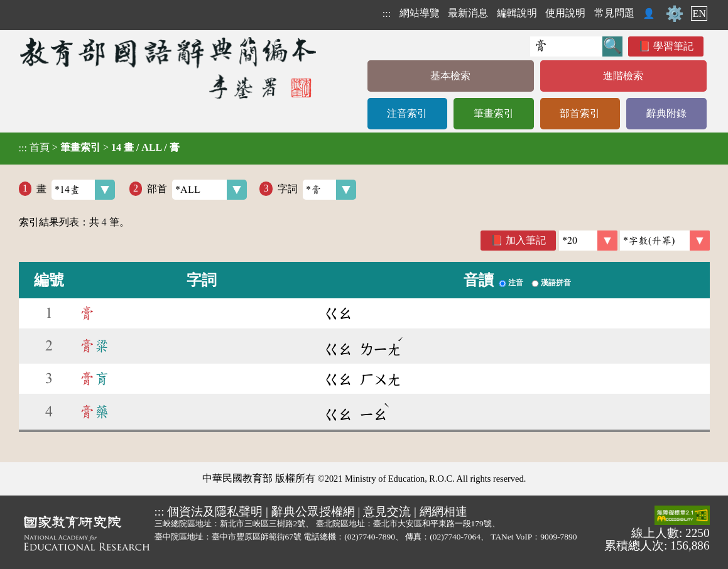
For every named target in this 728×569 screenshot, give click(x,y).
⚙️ (675, 14)
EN (699, 14)
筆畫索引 (494, 113)
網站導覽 (420, 13)
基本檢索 (450, 76)
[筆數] (588, 241)
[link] (665, 241)
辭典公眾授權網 (313, 512)
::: (387, 14)
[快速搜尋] (566, 46)
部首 (197, 190)
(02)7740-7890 (370, 537)
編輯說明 (517, 13)
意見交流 (387, 512)
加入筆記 (526, 240)
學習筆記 (673, 46)
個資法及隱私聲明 (215, 512)
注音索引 (407, 113)
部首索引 (580, 113)
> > (99, 148)
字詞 (317, 190)
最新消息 (468, 13)
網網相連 (443, 512)
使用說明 (565, 13)
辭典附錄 (666, 113)
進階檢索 (623, 76)
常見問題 (614, 13)
